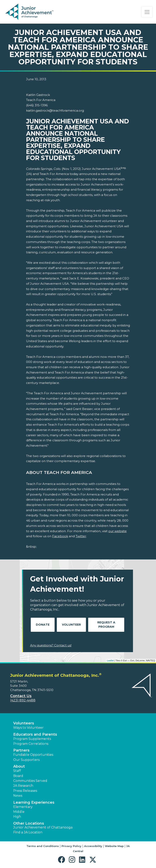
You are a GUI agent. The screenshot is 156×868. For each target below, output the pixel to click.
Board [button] (18, 776)
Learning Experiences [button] (34, 802)
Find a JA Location (28, 832)
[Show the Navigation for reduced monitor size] (147, 12)
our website (118, 531)
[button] (62, 860)
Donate (43, 625)
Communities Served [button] (30, 781)
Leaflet (110, 660)
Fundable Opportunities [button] (33, 755)
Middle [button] (19, 812)
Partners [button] (21, 750)
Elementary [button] (23, 807)
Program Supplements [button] (32, 739)
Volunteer (71, 625)
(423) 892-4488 (23, 700)
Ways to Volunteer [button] (28, 728)
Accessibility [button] (93, 846)
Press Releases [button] (25, 791)
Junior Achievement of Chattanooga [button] (43, 827)
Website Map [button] (114, 846)
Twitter (81, 536)
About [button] (19, 766)
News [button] (18, 796)
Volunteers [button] (24, 723)
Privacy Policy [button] (71, 846)
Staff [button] (17, 771)
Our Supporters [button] (26, 760)
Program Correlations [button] (31, 744)
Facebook (60, 536)
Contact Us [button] (21, 696)
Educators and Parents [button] (35, 734)
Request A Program (106, 625)
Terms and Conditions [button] (43, 846)
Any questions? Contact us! (51, 645)
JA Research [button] (23, 786)
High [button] (17, 817)
